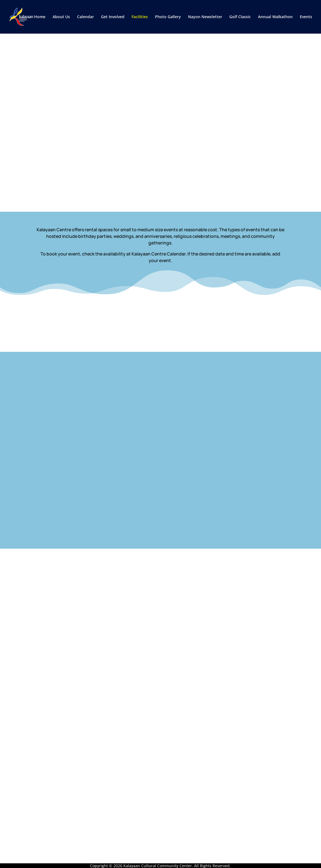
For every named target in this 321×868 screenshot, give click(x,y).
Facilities (140, 17)
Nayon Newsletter (205, 17)
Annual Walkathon (275, 17)
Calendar (85, 17)
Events (306, 17)
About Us (61, 17)
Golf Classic (240, 17)
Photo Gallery (168, 17)
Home (40, 17)
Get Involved (113, 17)
